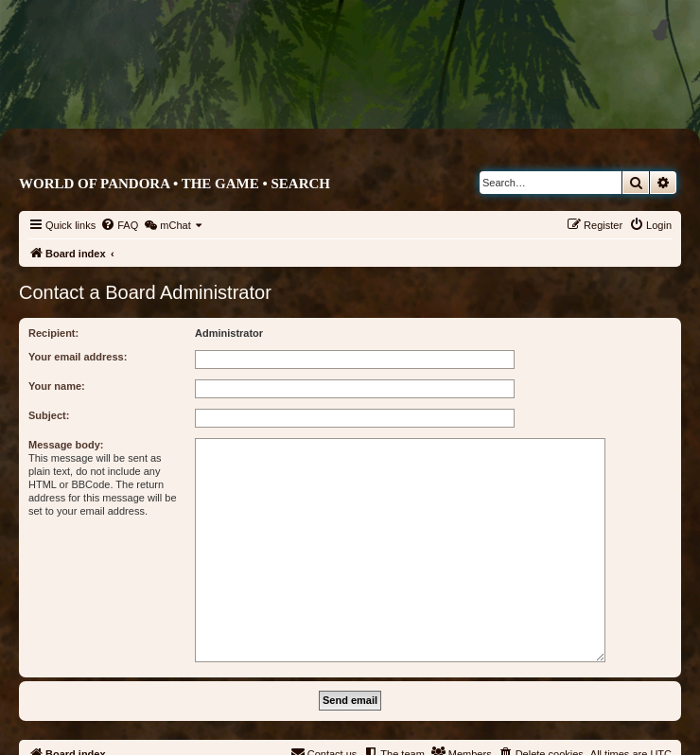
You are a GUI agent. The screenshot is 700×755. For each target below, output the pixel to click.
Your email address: (78, 357)
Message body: (66, 445)
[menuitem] (119, 225)
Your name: (57, 386)
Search (300, 184)
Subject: (49, 415)
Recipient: (53, 333)
